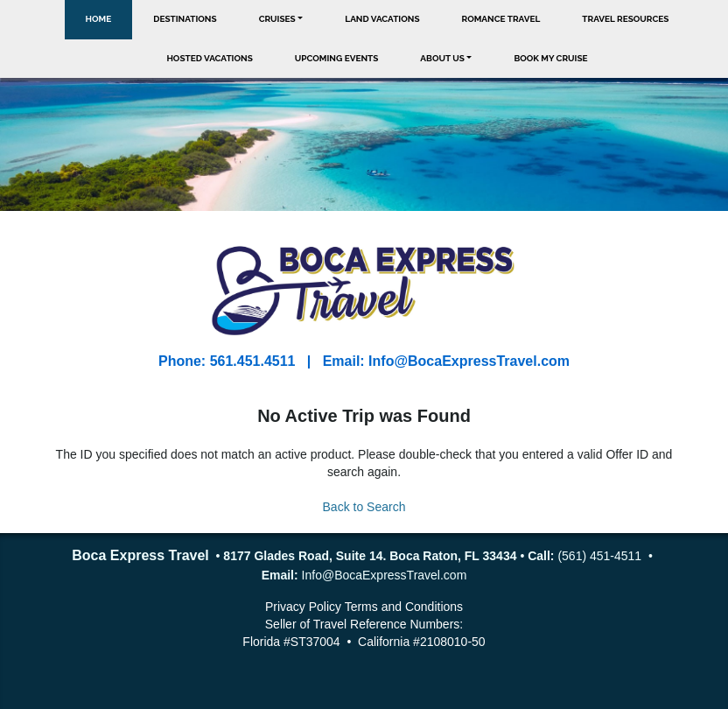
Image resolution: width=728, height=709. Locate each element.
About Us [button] (442, 58)
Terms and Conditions (404, 607)
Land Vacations (382, 19)
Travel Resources (625, 19)
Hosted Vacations (209, 58)
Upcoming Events (337, 58)
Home (99, 19)
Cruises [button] (277, 19)
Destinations (185, 19)
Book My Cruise (550, 58)
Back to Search (364, 507)
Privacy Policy (303, 607)
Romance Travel (501, 19)
